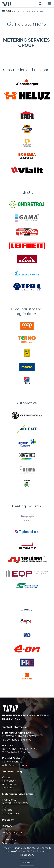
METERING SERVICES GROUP (28, 11)
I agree (27, 863)
